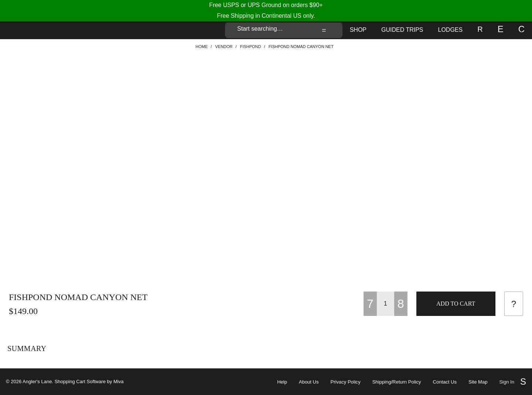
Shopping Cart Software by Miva (89, 382)
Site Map (478, 382)
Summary (27, 348)
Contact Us (445, 382)
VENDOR (224, 47)
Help (282, 382)
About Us (309, 382)
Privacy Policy (346, 382)
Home (202, 47)
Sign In (507, 382)
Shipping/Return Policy (397, 382)
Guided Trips (402, 30)
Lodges (451, 30)
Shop (358, 30)
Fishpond (251, 47)
